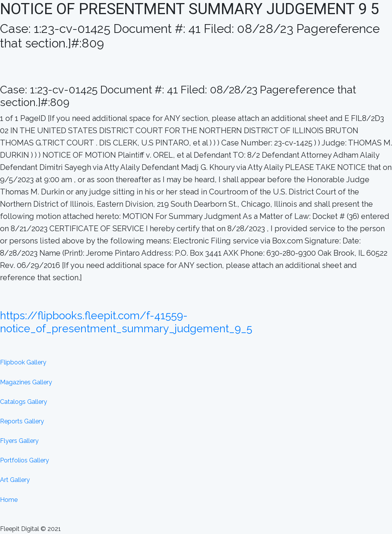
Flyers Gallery (19, 441)
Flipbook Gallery (23, 362)
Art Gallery (15, 480)
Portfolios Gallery (24, 460)
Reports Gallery (22, 421)
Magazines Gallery (26, 382)
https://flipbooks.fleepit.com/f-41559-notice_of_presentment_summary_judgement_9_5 (126, 322)
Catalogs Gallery (24, 402)
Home (9, 500)
